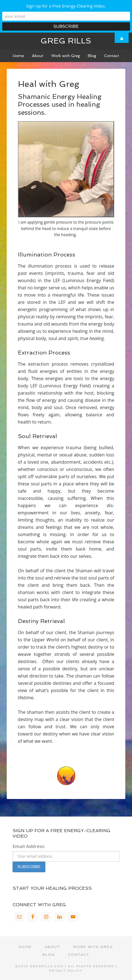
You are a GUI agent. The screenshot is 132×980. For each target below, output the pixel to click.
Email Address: (29, 846)
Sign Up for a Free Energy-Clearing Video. (66, 6)
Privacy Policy (66, 971)
